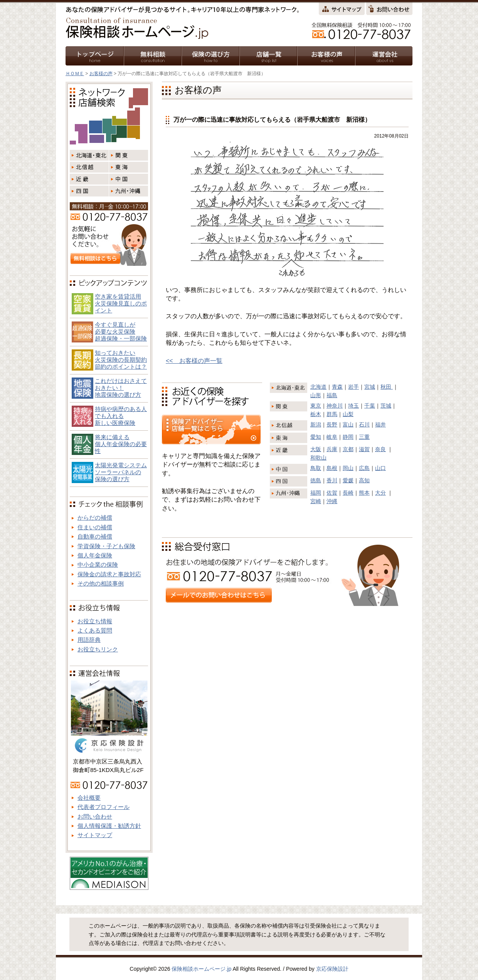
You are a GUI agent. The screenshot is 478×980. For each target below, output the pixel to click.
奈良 (380, 449)
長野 (332, 425)
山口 (380, 468)
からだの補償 (95, 518)
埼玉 (353, 406)
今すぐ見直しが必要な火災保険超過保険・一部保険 (121, 331)
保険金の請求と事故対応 (109, 574)
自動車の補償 (95, 536)
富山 (348, 425)
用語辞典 (89, 640)
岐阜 (332, 437)
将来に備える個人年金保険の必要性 (121, 444)
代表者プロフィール (104, 807)
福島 (332, 395)
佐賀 (332, 493)
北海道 (318, 387)
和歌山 (318, 458)
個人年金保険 (95, 555)
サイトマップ (95, 835)
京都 (348, 449)
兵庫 (332, 449)
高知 (364, 480)
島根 (332, 468)
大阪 (316, 449)
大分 (380, 493)
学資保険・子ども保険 (106, 546)
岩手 (353, 387)
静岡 (348, 437)
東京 (316, 406)
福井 (380, 425)
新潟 (316, 425)
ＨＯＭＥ (75, 74)
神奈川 (335, 406)
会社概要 (89, 798)
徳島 (316, 480)
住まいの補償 (95, 527)
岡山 (348, 468)
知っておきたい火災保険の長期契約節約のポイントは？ (121, 360)
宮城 (370, 387)
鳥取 (316, 468)
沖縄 (332, 501)
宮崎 (316, 501)
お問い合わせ (95, 816)
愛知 (316, 437)
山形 (316, 395)
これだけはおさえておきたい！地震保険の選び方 (121, 388)
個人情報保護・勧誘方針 (109, 826)
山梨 (348, 414)
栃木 (316, 414)
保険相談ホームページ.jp (201, 969)
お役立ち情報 (95, 621)
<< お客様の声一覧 (194, 361)
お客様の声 (101, 74)
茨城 (386, 406)
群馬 (332, 414)
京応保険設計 (332, 969)
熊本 (364, 493)
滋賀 (364, 449)
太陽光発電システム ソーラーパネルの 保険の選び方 (121, 472)
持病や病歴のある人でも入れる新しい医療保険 (121, 416)
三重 (364, 437)
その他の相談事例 (101, 583)
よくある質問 (95, 630)
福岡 (316, 493)
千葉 (370, 406)
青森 (337, 387)
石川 (364, 425)
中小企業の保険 (98, 565)
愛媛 (348, 480)
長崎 (348, 493)
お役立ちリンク (98, 649)
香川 (332, 480)
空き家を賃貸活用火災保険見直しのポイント (121, 303)
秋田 (387, 387)
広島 (364, 468)
